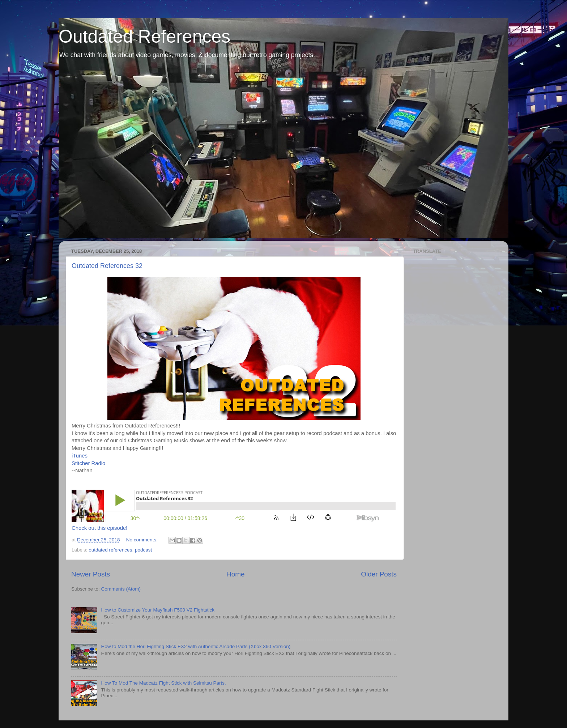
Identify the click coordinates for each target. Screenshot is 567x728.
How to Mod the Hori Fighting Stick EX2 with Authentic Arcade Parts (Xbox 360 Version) (196, 646)
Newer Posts (91, 574)
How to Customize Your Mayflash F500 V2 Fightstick (158, 610)
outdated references (110, 550)
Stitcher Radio (88, 463)
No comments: (143, 540)
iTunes (80, 456)
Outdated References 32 (107, 266)
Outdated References (144, 37)
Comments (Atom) (121, 589)
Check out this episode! (99, 528)
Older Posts (379, 574)
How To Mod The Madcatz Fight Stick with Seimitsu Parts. (163, 683)
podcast (143, 550)
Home (235, 574)
